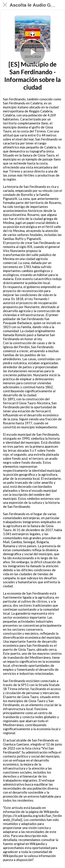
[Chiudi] (5, 5)
